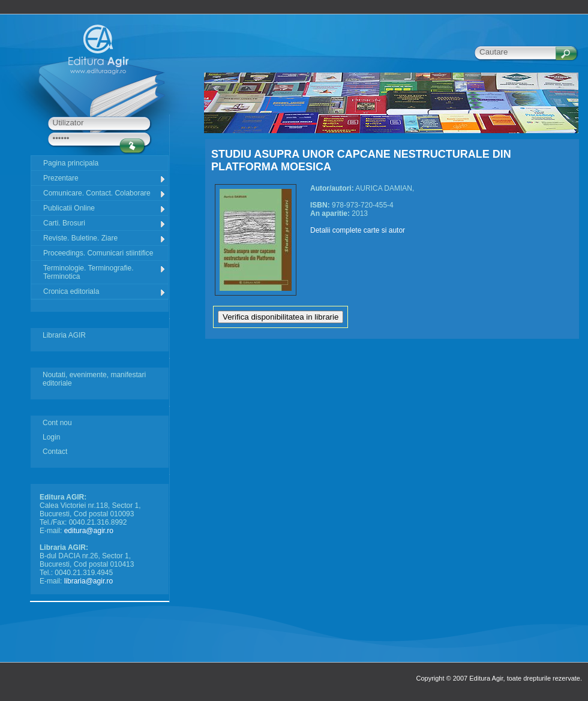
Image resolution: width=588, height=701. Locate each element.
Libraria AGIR (64, 335)
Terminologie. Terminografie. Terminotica (105, 272)
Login (51, 437)
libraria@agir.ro (89, 581)
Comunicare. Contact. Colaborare (105, 193)
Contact (55, 452)
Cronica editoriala (105, 292)
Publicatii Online (105, 208)
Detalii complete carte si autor (358, 230)
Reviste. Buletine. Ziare (105, 238)
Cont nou (57, 423)
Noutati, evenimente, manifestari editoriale (94, 379)
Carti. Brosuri (105, 223)
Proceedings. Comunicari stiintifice (98, 253)
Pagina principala (71, 163)
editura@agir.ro (89, 531)
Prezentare (105, 178)
